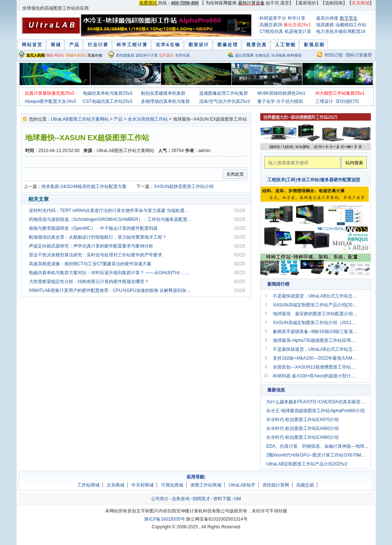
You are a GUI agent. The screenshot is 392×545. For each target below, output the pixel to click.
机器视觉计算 (298, 31)
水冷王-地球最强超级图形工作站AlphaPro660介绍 (315, 411)
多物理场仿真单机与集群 (165, 101)
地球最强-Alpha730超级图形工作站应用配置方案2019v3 (315, 340)
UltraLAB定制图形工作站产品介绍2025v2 (307, 464)
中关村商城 (143, 485)
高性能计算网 (276, 485)
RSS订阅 (334, 55)
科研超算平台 (273, 18)
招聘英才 (201, 499)
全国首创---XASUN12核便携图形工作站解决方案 (315, 367)
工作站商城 (88, 485)
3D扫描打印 (347, 101)
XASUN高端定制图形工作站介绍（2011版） (315, 323)
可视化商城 (172, 485)
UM (237, 499)
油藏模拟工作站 (351, 25)
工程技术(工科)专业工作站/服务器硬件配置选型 (314, 180)
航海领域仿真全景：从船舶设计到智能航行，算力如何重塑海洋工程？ (98, 237)
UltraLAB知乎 (242, 485)
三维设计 (324, 101)
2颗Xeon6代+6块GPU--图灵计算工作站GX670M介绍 (318, 455)
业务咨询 (181, 499)
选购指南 (334, 3)
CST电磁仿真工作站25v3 (108, 101)
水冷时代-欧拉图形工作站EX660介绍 (302, 437)
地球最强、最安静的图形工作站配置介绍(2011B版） (315, 314)
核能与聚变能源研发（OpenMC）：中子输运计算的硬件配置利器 (93, 228)
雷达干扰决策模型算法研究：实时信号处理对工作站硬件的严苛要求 (96, 255)
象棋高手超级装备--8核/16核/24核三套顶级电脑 (315, 332)
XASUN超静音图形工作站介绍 (184, 186)
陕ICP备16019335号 (165, 519)
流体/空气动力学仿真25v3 (225, 101)
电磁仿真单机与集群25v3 (108, 93)
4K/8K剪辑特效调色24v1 (282, 93)
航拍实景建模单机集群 (163, 93)
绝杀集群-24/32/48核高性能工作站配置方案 (84, 186)
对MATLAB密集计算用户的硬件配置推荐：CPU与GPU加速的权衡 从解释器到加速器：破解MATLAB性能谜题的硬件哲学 (111, 290)
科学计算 (296, 18)
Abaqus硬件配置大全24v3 (51, 101)
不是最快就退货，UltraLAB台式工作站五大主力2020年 (315, 296)
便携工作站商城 (206, 485)
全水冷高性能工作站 (148, 119)
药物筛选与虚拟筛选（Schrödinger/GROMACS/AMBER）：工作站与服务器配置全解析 (111, 219)
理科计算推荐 (359, 55)
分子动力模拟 (289, 101)
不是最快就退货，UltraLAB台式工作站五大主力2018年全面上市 (315, 349)
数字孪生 (349, 18)
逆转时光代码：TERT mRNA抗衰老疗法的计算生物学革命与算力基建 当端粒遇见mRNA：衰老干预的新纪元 (111, 211)
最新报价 (307, 3)
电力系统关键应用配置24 (341, 31)
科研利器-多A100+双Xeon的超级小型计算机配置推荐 (315, 376)
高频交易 (305, 485)
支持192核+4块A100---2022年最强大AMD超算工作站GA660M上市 (315, 358)
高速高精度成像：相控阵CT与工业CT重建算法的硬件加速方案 (90, 264)
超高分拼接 (327, 18)
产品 (118, 119)
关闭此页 (235, 174)
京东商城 (115, 485)
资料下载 (222, 499)
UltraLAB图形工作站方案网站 (80, 119)
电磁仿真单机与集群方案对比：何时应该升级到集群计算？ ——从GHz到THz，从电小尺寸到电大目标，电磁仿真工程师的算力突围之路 (111, 273)
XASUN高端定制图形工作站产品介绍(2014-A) (315, 305)
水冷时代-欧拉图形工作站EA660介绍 (302, 428)
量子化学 (266, 101)
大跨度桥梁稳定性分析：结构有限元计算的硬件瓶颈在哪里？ (89, 282)
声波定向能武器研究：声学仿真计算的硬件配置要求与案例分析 (91, 246)
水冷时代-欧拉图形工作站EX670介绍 (302, 420)
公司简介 (160, 499)
